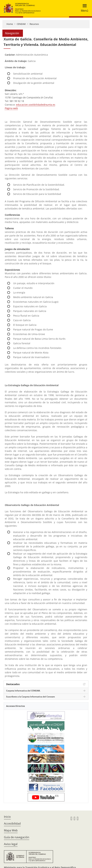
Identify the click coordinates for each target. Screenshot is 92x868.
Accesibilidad (12, 824)
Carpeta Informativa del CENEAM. (23, 691)
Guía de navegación (17, 837)
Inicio (7, 817)
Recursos (34, 24)
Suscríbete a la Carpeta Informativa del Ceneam (31, 697)
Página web (11, 108)
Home (10, 24)
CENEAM (21, 24)
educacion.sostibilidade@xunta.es (36, 105)
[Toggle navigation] (84, 8)
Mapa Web (11, 830)
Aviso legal (11, 844)
